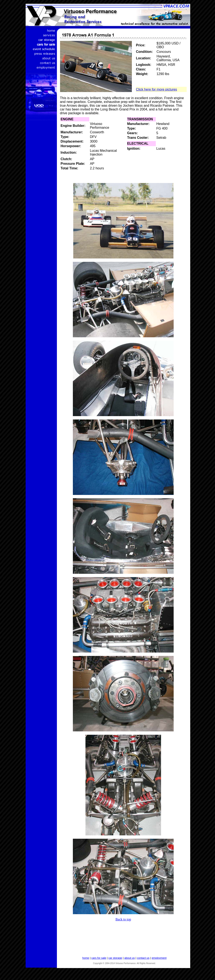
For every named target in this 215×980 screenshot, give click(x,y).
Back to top (123, 919)
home (86, 958)
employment (159, 958)
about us (130, 958)
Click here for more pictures (157, 89)
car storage (115, 958)
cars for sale (99, 958)
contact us (143, 958)
